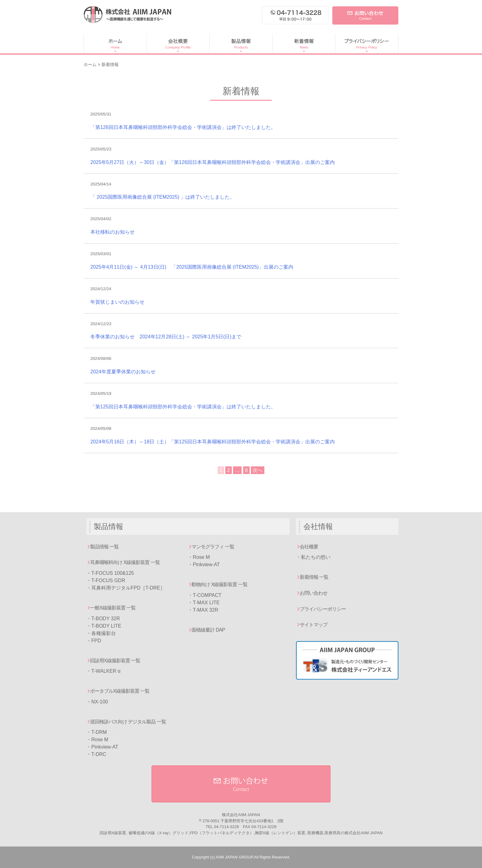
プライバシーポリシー (367, 44)
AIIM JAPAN (127, 15)
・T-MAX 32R (203, 610)
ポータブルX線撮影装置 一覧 (120, 691)
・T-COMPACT (205, 595)
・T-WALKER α (103, 671)
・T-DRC (96, 754)
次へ (258, 470)
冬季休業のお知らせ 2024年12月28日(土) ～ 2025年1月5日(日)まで (166, 337)
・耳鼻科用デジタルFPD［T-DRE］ (126, 588)
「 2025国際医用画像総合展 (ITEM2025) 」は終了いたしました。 (162, 197)
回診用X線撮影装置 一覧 (115, 661)
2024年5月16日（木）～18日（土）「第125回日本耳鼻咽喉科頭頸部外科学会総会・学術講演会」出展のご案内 (213, 442)
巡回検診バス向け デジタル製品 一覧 (128, 722)
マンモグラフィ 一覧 (213, 547)
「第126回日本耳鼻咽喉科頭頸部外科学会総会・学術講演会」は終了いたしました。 (183, 127)
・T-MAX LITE (204, 603)
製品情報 (241, 44)
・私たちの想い (313, 557)
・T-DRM (97, 732)
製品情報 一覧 (104, 547)
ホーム (115, 44)
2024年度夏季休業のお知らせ (123, 372)
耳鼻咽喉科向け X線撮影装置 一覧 (125, 562)
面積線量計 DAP (208, 630)
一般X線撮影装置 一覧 (113, 608)
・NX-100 (97, 702)
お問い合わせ (314, 593)
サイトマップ (314, 625)
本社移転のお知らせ (113, 232)
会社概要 (178, 44)
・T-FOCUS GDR (106, 580)
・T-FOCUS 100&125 (110, 573)
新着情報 (304, 44)
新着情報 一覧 (314, 577)
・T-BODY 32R (103, 619)
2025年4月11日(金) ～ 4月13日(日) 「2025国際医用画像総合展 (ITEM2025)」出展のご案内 (192, 267)
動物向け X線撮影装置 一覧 (219, 584)
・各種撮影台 (101, 633)
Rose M (100, 740)
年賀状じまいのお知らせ (117, 302)
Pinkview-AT (105, 747)
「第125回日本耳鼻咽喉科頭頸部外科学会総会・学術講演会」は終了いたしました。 (183, 407)
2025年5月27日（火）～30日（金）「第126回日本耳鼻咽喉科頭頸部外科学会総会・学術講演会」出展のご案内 (213, 162)
